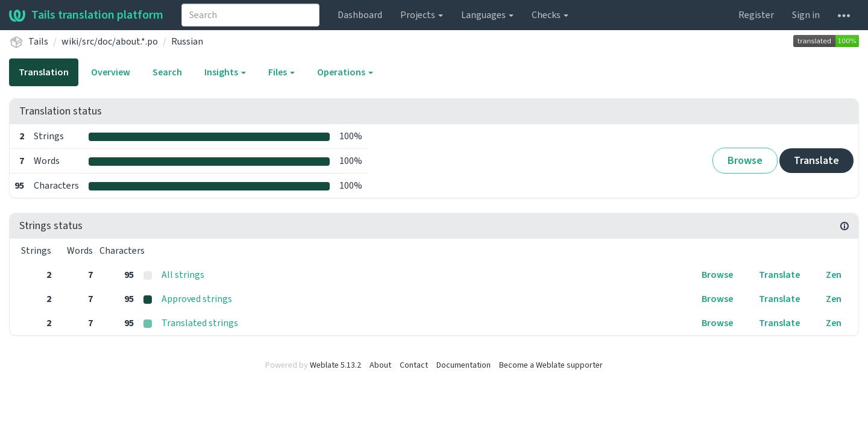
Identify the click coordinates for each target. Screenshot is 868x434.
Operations (345, 72)
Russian (187, 42)
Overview (111, 72)
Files (281, 72)
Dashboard (360, 15)
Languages (487, 15)
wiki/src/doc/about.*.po (110, 42)
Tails (38, 42)
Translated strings (200, 323)
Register (756, 15)
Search (167, 72)
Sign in (806, 15)
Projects (422, 15)
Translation (44, 72)
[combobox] (250, 15)
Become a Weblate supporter (551, 365)
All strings (183, 275)
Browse (745, 161)
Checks (550, 15)
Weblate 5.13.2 (335, 365)
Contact (414, 365)
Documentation (464, 365)
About (380, 365)
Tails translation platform (86, 15)
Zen (834, 275)
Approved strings (197, 299)
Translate (816, 161)
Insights (225, 72)
